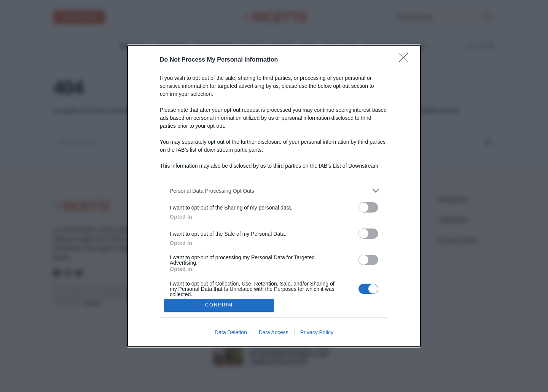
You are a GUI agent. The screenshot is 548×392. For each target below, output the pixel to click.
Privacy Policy (317, 332)
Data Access (274, 332)
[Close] (406, 60)
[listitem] (274, 191)
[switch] (368, 207)
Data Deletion (231, 332)
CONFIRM (219, 305)
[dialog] (274, 196)
